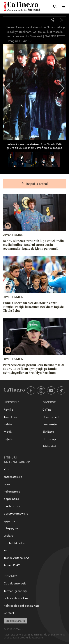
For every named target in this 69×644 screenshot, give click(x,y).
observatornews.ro (16, 514)
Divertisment (14, 235)
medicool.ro (12, 506)
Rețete (8, 439)
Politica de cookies (16, 598)
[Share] (52, 20)
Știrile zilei (49, 446)
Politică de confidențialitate (22, 606)
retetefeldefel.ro (14, 543)
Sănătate (48, 432)
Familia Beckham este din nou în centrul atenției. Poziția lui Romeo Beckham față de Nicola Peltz (33, 307)
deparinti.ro (11, 499)
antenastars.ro (13, 477)
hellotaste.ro (12, 492)
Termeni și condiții (16, 591)
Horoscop (49, 439)
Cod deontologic (15, 584)
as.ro (7, 484)
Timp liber (10, 417)
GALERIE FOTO (55, 36)
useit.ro (9, 536)
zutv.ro (8, 550)
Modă (8, 432)
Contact (9, 613)
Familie (8, 410)
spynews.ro (11, 521)
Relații (8, 424)
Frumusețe (50, 424)
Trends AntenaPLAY (16, 558)
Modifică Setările (15, 621)
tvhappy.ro (11, 528)
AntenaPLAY (12, 565)
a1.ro (7, 469)
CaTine (47, 410)
